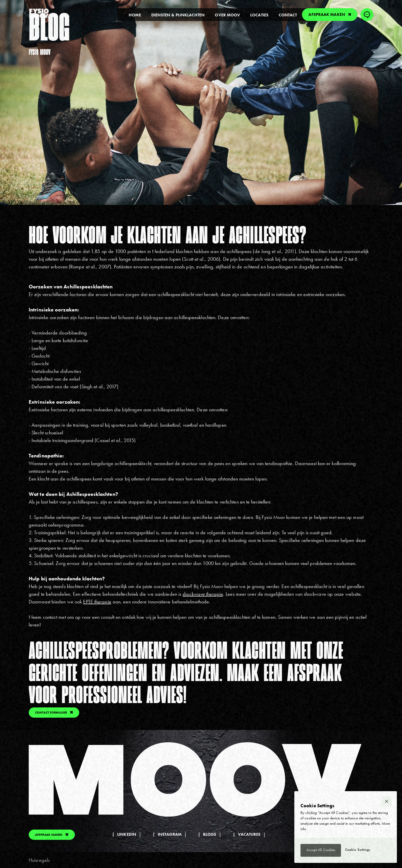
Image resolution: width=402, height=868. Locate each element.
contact (288, 15)
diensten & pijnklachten (178, 15)
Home (135, 15)
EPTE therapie (97, 602)
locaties (259, 15)
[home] (39, 13)
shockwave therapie (203, 594)
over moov (227, 15)
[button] (387, 801)
